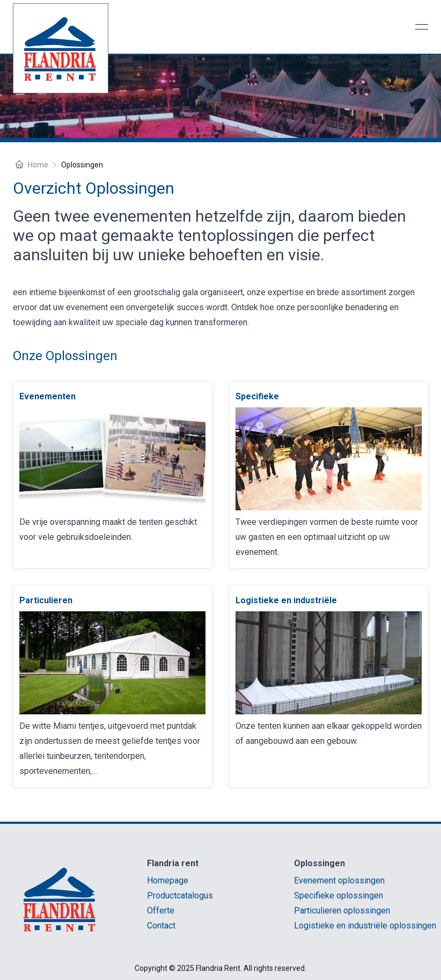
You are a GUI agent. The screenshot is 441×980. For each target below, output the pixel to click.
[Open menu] (422, 27)
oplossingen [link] (82, 165)
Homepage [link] (168, 880)
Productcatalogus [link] (180, 895)
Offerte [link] (161, 910)
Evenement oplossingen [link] (339, 880)
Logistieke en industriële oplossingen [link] (365, 926)
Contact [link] (161, 926)
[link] (47, 397)
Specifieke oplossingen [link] (339, 895)
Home (31, 165)
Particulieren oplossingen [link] (342, 910)
